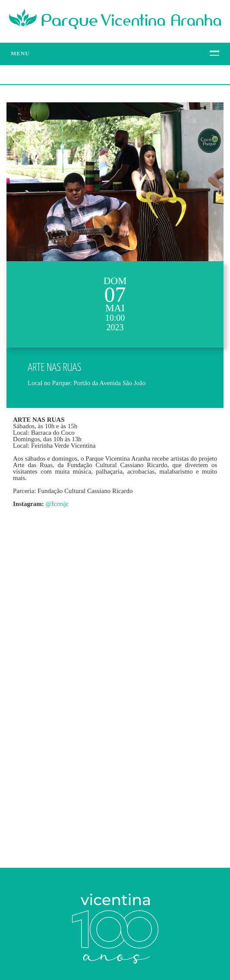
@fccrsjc (57, 504)
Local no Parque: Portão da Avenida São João (87, 383)
